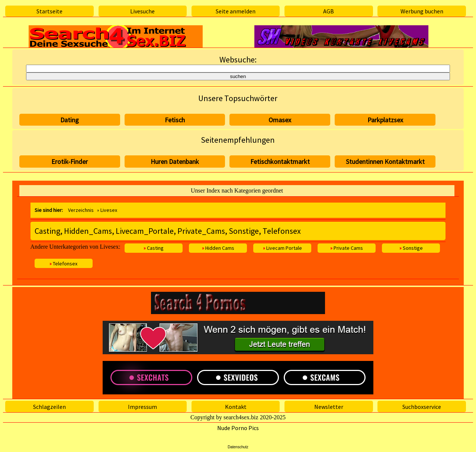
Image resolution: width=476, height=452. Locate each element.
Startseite (49, 11)
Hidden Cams (218, 248)
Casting (154, 248)
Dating (70, 120)
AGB (329, 11)
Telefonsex (63, 264)
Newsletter (329, 407)
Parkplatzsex (385, 120)
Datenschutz (238, 447)
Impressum (142, 407)
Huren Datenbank (175, 162)
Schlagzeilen (49, 407)
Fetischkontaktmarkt (280, 162)
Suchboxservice (422, 407)
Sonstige (411, 248)
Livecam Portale (282, 248)
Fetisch (175, 120)
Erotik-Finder (70, 162)
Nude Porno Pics (238, 428)
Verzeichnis (81, 210)
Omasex (280, 120)
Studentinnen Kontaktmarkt (385, 162)
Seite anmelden (236, 11)
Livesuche (142, 11)
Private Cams (347, 248)
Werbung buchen (422, 11)
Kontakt (236, 407)
